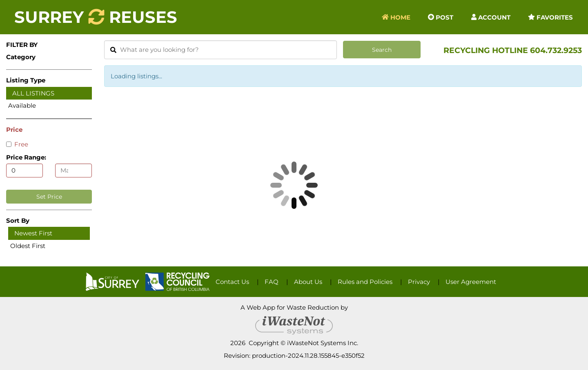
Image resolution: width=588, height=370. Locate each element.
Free (17, 144)
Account (491, 17)
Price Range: (26, 157)
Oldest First (28, 246)
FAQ (272, 282)
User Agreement (471, 282)
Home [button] (396, 17)
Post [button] (441, 17)
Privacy (419, 282)
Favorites (550, 17)
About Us (308, 282)
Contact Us (232, 282)
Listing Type (26, 80)
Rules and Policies (365, 282)
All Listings (33, 93)
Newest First (33, 233)
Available (22, 105)
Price (14, 130)
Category (21, 57)
